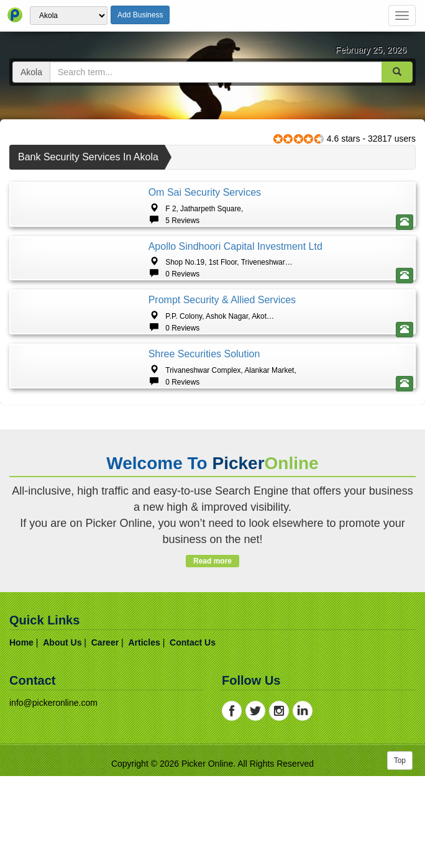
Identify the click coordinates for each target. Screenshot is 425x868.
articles (144, 847)
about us (62, 847)
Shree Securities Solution (204, 507)
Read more (212, 765)
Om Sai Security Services (205, 192)
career (105, 847)
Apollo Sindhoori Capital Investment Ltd (235, 297)
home (21, 847)
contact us (193, 847)
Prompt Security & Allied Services (222, 402)
